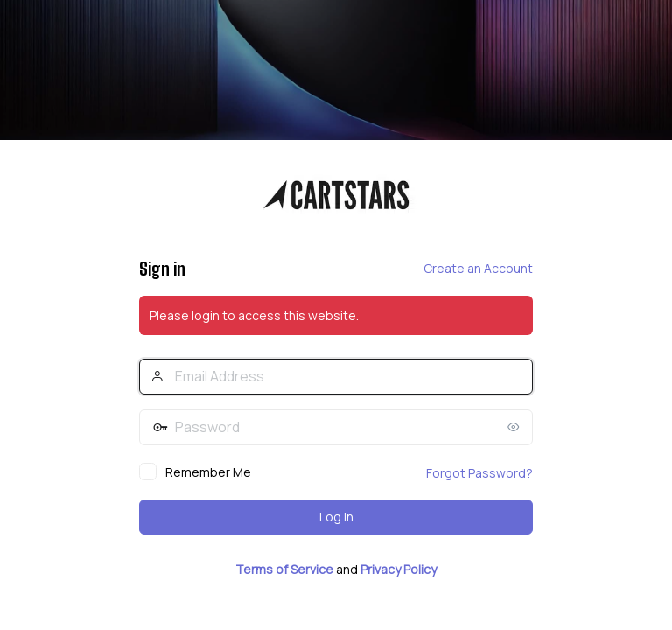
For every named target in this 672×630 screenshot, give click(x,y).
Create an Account (478, 268)
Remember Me (208, 472)
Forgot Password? (479, 473)
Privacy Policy (399, 569)
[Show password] (515, 427)
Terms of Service (284, 569)
